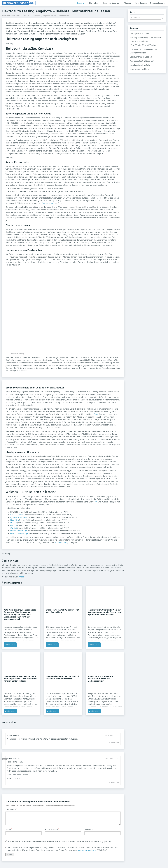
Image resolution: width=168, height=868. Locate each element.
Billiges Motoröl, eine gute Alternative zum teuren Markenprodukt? (100, 679)
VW (96, 502)
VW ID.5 (14, 528)
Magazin (128, 3)
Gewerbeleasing (157, 3)
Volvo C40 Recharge (19, 531)
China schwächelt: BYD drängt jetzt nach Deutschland (62, 611)
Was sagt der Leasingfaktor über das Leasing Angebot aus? (145, 39)
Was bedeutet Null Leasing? (142, 61)
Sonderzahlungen (62, 543)
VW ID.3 (14, 523)
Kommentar (11, 810)
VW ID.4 (14, 525)
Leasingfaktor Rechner (139, 34)
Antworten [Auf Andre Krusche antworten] (115, 782)
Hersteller (95, 3)
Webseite (88, 830)
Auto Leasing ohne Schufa (141, 65)
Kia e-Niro (14, 520)
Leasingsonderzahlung (139, 69)
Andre (18, 16)
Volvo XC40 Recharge (19, 533)
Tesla (96, 414)
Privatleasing (141, 3)
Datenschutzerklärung (87, 850)
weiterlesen (10, 645)
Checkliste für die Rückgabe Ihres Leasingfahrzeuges (144, 51)
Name (9, 830)
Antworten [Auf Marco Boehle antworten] (115, 743)
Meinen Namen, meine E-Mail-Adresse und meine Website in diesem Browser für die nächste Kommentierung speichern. (59, 841)
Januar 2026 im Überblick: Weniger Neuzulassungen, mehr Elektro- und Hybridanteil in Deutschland (105, 612)
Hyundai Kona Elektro (20, 517)
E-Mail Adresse (52, 830)
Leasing (81, 3)
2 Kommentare (63, 16)
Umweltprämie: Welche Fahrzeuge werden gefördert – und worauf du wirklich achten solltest (20, 679)
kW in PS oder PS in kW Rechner (143, 45)
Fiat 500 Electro (17, 515)
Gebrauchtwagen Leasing (141, 57)
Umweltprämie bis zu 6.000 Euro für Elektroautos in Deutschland (63, 678)
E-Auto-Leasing (48, 203)
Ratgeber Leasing (112, 3)
